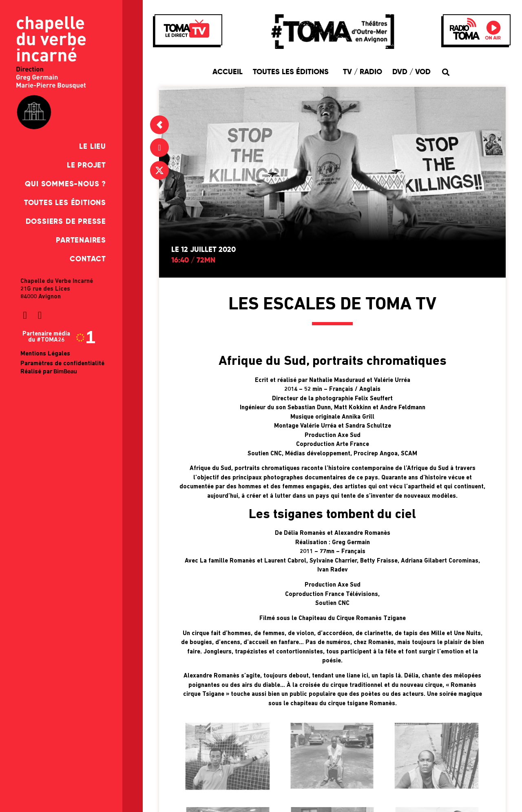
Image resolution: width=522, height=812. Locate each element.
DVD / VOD (411, 72)
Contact (88, 259)
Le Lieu (93, 147)
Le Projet (86, 165)
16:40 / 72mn (193, 260)
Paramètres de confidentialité (62, 364)
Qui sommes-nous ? (65, 184)
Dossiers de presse (66, 222)
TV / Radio (363, 72)
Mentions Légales (45, 354)
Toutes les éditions (65, 203)
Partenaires (81, 241)
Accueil (228, 72)
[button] (446, 72)
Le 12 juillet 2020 (203, 250)
